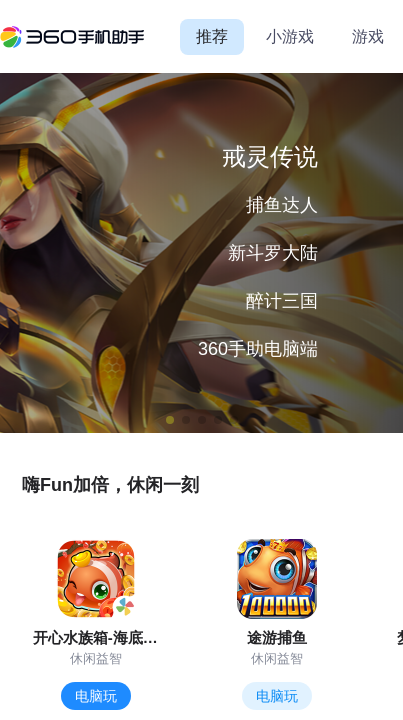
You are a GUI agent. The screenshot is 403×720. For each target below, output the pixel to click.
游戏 (368, 36)
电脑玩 (96, 696)
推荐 (212, 36)
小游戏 (290, 36)
